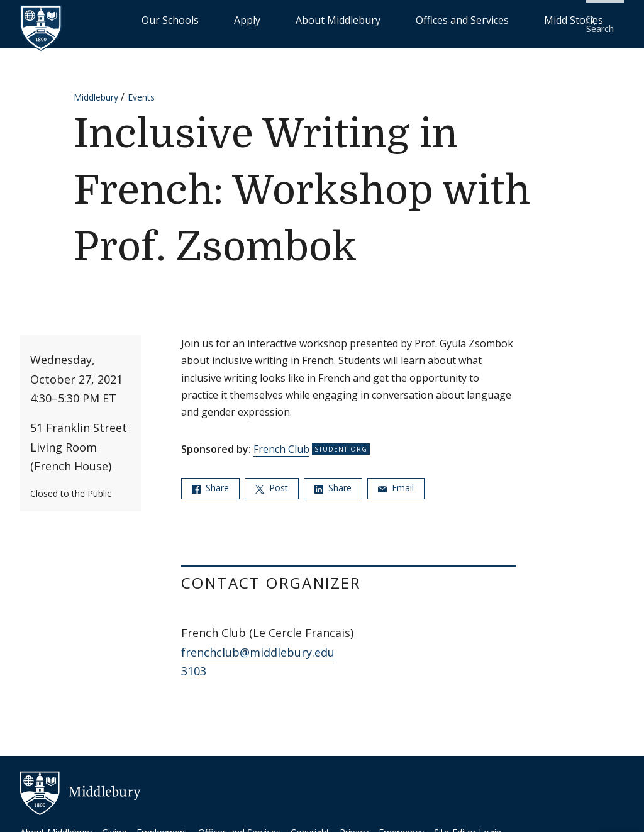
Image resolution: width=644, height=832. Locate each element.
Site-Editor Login (468, 824)
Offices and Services (459, 19)
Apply (305, 19)
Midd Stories (541, 19)
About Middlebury (367, 19)
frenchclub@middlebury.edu (258, 644)
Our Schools (254, 19)
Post (272, 480)
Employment (162, 824)
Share (210, 480)
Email (396, 480)
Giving (114, 824)
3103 (194, 663)
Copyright (310, 824)
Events (141, 89)
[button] (603, 20)
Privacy (354, 824)
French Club (281, 441)
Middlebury (96, 89)
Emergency (401, 824)
